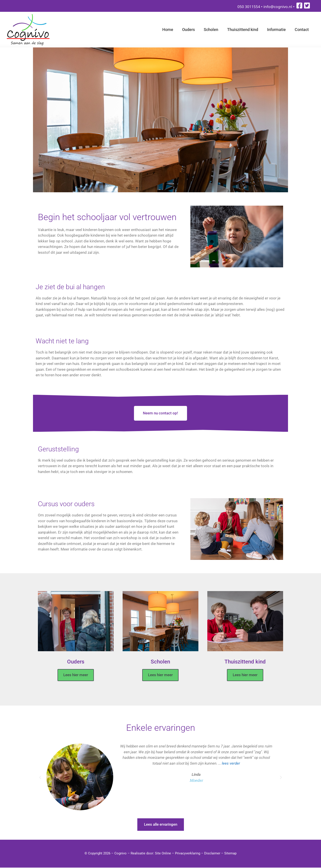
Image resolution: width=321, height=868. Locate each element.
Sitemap (230, 854)
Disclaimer (212, 854)
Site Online (163, 854)
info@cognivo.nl (278, 7)
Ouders (188, 30)
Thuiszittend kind (243, 30)
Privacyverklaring (188, 854)
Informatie (276, 30)
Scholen (211, 30)
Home (168, 30)
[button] (40, 778)
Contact (302, 30)
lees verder (231, 764)
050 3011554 (249, 7)
